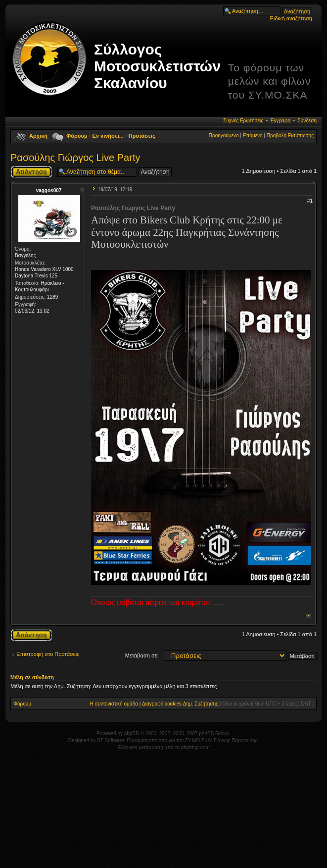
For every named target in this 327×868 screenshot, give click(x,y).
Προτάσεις (142, 136)
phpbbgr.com (195, 747)
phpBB (132, 733)
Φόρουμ (77, 136)
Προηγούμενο (224, 136)
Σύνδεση (307, 121)
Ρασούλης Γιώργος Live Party (75, 158)
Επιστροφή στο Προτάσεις (48, 654)
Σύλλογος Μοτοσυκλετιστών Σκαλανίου (157, 66)
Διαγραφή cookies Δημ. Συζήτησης (180, 704)
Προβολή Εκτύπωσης (290, 136)
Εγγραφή (280, 121)
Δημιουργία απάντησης (31, 172)
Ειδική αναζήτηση (291, 18)
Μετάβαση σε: (142, 655)
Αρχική (38, 136)
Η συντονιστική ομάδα (114, 704)
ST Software (111, 740)
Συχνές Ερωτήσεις (243, 121)
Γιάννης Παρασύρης (235, 740)
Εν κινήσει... (108, 136)
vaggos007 (49, 190)
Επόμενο (253, 136)
